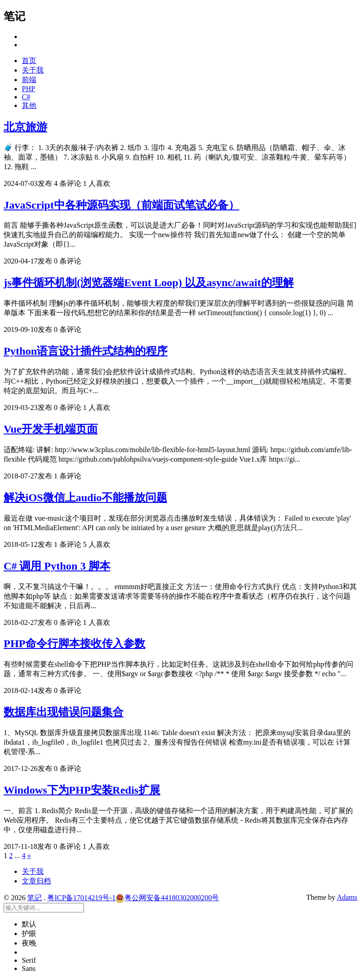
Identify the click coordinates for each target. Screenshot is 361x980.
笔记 (35, 898)
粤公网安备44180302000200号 (167, 898)
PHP (28, 89)
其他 (29, 105)
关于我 (33, 70)
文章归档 (36, 881)
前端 (29, 80)
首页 (29, 61)
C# (26, 97)
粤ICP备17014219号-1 (81, 898)
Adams (347, 897)
